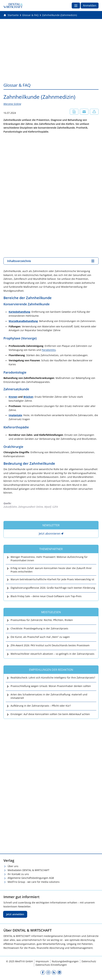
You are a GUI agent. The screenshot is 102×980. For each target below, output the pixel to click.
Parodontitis (49, 350)
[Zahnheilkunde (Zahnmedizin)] (59, 15)
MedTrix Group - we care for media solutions (34, 882)
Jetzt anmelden (15, 914)
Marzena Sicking (12, 104)
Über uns (13, 866)
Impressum (42, 961)
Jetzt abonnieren (50, 534)
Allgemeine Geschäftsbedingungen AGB (31, 878)
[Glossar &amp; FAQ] (30, 15)
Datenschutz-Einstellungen (51, 965)
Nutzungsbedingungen (65, 961)
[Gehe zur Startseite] (11, 15)
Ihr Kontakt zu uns (18, 874)
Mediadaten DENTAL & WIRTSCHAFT (28, 870)
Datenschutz (89, 961)
